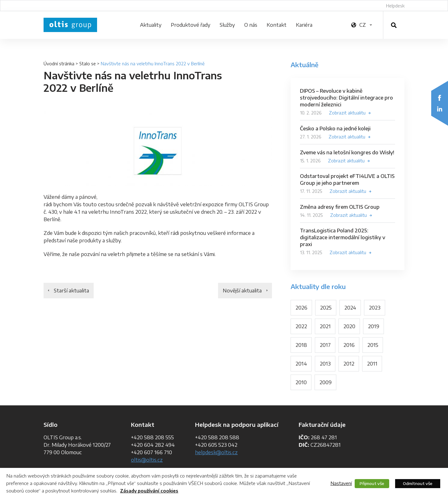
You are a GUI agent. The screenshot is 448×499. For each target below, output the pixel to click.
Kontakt (277, 25)
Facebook (440, 98)
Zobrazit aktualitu (347, 113)
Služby (227, 25)
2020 (349, 326)
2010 (301, 382)
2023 (375, 308)
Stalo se (88, 64)
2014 (301, 364)
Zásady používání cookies (149, 491)
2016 (349, 345)
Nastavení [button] (341, 483)
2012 (349, 364)
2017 (325, 345)
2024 (350, 308)
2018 (301, 345)
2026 (301, 308)
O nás (251, 25)
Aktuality (151, 25)
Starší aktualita (71, 291)
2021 (325, 326)
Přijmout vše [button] (372, 483)
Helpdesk (395, 6)
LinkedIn (440, 109)
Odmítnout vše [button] (418, 483)
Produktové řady (191, 25)
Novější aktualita (242, 291)
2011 (372, 364)
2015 (373, 345)
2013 (325, 364)
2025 (326, 308)
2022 (301, 326)
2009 (326, 382)
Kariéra (304, 25)
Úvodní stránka (59, 64)
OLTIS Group (70, 25)
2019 (374, 326)
